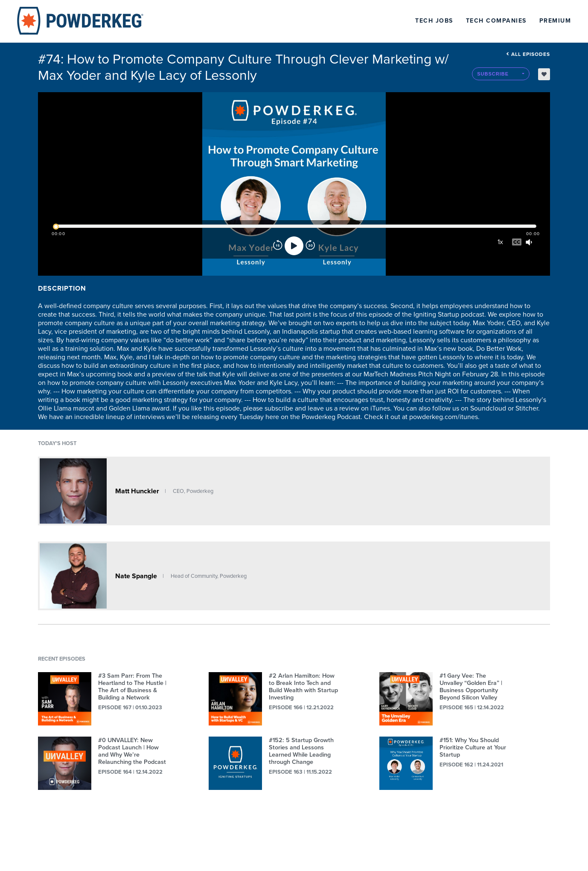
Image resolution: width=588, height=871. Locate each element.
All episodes (528, 54)
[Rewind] (278, 246)
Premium (555, 21)
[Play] (294, 246)
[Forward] (310, 246)
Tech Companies (496, 21)
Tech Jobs (434, 21)
